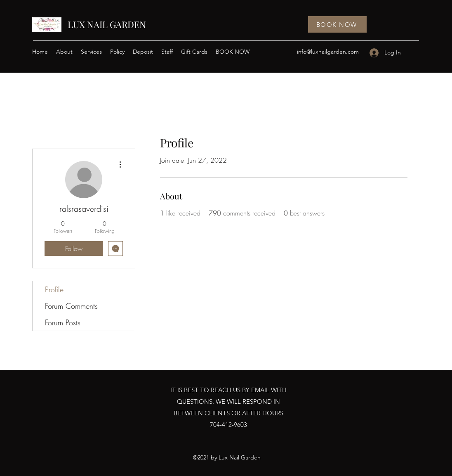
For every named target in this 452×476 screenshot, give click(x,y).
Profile (54, 289)
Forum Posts (63, 322)
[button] (91, 52)
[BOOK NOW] (337, 24)
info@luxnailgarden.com (328, 52)
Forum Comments (71, 306)
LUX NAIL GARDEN (107, 24)
